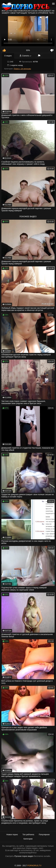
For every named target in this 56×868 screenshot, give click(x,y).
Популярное (44, 835)
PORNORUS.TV (34, 866)
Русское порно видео (24, 856)
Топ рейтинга (28, 835)
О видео (8, 56)
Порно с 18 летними (22, 69)
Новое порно (12, 835)
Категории (28, 839)
